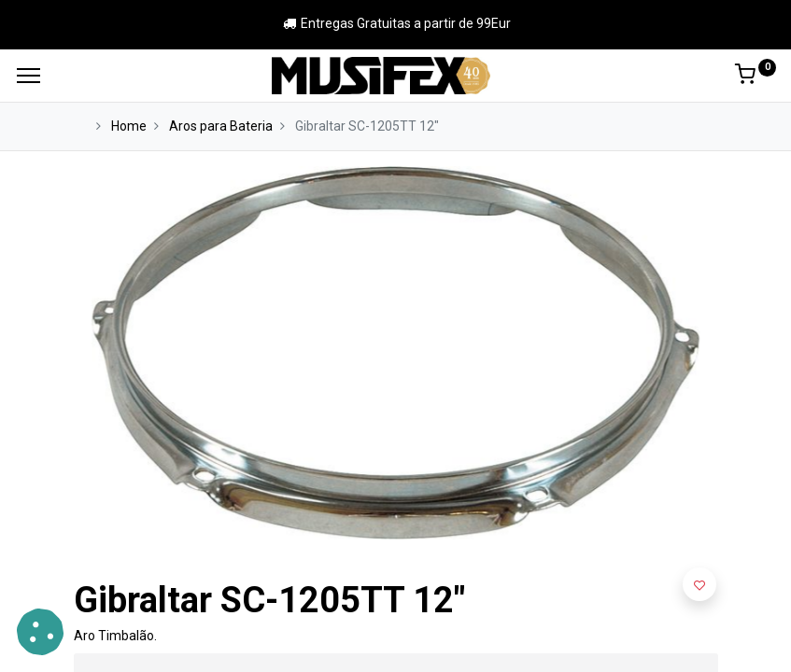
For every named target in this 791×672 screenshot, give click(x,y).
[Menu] (28, 76)
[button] (699, 584)
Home (129, 126)
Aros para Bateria (221, 126)
